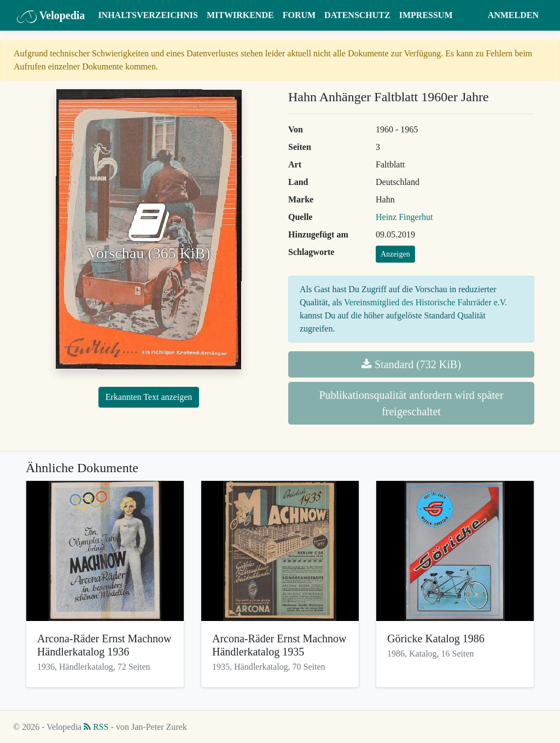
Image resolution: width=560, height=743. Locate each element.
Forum (299, 15)
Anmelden (513, 15)
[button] (473, 15)
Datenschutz (357, 15)
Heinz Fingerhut (404, 217)
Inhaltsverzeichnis (148, 15)
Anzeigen (395, 254)
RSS (96, 727)
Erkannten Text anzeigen (149, 397)
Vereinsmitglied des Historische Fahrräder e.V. (425, 302)
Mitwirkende (240, 15)
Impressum (426, 15)
